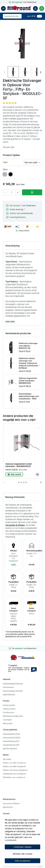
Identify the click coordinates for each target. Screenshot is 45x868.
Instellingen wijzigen (23, 847)
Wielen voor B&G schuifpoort (14, 766)
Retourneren (8, 807)
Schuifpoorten (9, 712)
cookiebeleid (10, 840)
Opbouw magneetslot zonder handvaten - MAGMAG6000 (19, 465)
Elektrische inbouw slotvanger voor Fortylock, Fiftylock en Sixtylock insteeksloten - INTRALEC (29, 363)
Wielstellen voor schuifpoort (14, 777)
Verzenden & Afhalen (15, 525)
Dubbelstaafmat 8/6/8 (12, 738)
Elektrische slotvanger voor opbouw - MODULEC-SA (28, 346)
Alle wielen (7, 759)
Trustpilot (13, 665)
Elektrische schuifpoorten (13, 716)
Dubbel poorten (9, 709)
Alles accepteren (23, 861)
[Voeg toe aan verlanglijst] (37, 475)
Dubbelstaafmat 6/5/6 (11, 734)
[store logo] (19, 8)
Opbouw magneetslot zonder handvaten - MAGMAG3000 (28, 381)
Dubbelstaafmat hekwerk (13, 684)
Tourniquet (7, 720)
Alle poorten (8, 723)
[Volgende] (41, 72)
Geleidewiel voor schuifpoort (14, 774)
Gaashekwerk (8, 687)
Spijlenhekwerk (9, 695)
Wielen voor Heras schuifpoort (15, 770)
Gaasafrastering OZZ (11, 741)
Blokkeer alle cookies (23, 854)
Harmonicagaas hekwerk (13, 691)
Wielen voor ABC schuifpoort (14, 763)
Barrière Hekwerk (10, 749)
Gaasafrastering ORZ (11, 745)
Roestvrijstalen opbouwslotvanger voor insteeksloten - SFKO (29, 396)
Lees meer (10, 321)
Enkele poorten (9, 705)
